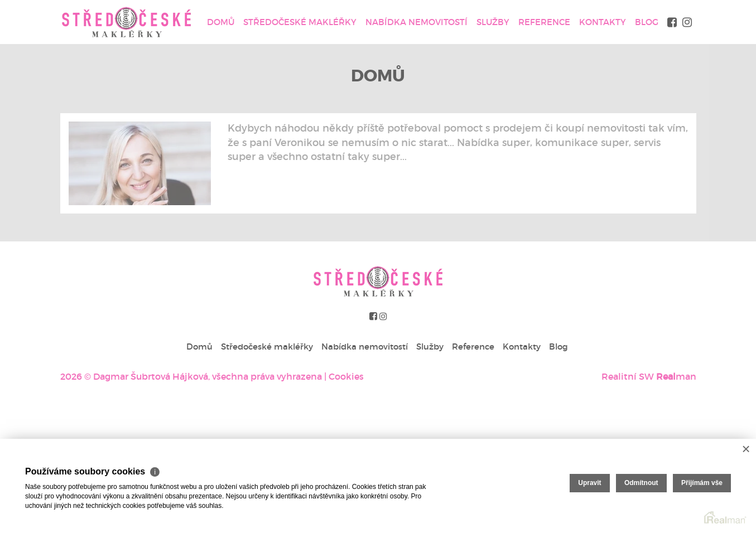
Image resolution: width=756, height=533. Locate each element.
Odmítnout (641, 483)
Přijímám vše (702, 483)
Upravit (589, 483)
